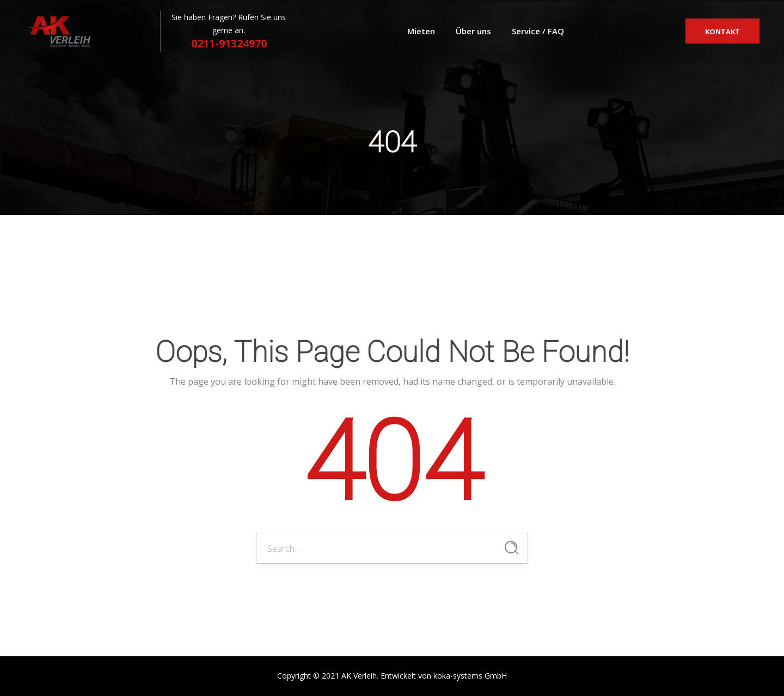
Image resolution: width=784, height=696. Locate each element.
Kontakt (722, 32)
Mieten (421, 31)
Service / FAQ (538, 31)
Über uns (473, 31)
